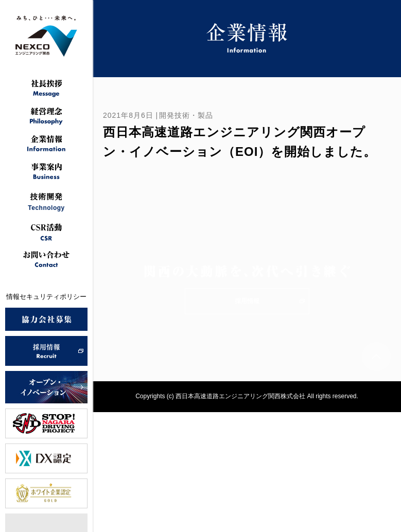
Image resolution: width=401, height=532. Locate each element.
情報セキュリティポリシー (46, 297)
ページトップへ (376, 357)
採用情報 (247, 301)
